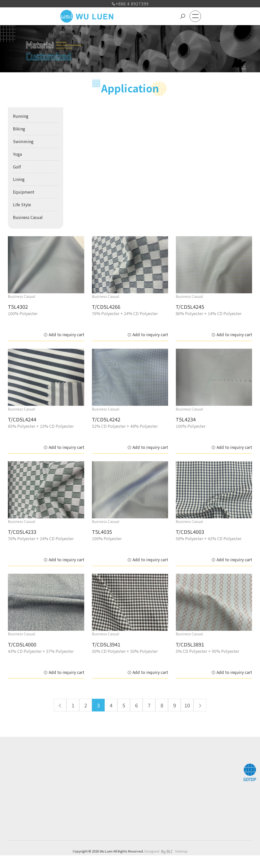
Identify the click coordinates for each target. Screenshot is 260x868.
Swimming (23, 141)
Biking (19, 129)
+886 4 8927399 (130, 4)
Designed (152, 851)
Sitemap (181, 851)
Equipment (24, 192)
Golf (17, 167)
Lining (19, 179)
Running (21, 116)
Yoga (17, 154)
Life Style (22, 205)
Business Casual (28, 217)
